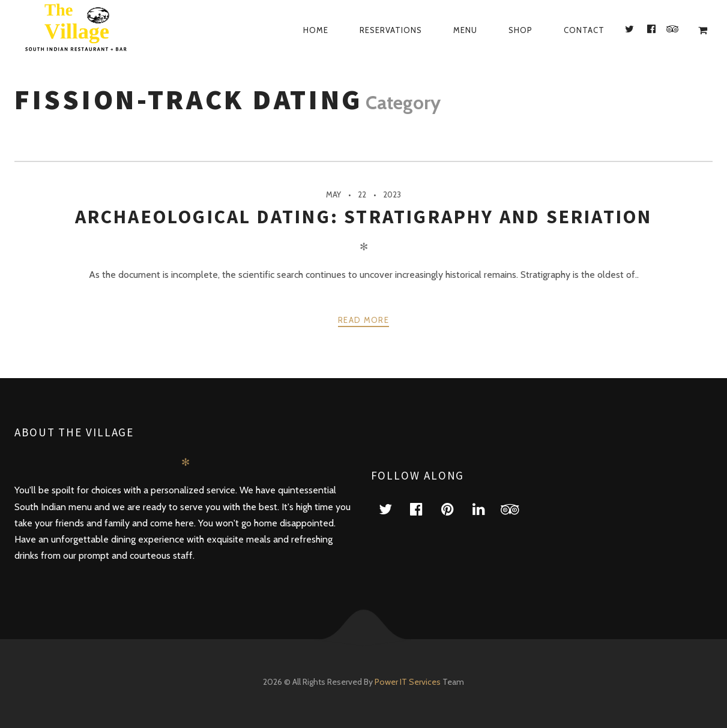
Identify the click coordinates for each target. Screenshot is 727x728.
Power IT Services (409, 682)
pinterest (455, 509)
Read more (363, 320)
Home (316, 30)
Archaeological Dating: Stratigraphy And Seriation (364, 217)
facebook (424, 509)
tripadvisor (517, 509)
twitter (393, 509)
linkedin (486, 509)
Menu (465, 30)
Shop (520, 30)
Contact (584, 30)
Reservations (391, 30)
